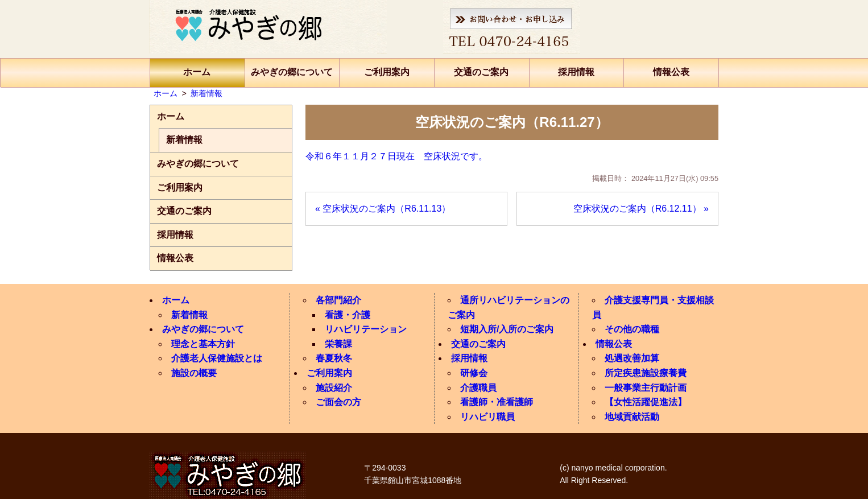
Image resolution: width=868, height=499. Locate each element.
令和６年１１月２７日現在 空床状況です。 (396, 156)
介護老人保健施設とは (217, 358)
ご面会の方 (338, 402)
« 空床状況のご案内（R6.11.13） (383, 209)
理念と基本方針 (203, 344)
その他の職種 (632, 329)
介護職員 (478, 388)
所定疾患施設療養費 (646, 373)
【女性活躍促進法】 (646, 402)
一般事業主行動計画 (646, 388)
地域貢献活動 (632, 417)
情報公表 (671, 72)
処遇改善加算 (632, 358)
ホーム (197, 72)
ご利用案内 (387, 72)
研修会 (474, 373)
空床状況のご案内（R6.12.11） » (641, 209)
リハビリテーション (366, 329)
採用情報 (576, 72)
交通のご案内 (481, 72)
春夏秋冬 (334, 358)
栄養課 (338, 344)
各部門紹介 (338, 300)
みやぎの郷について (292, 72)
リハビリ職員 (487, 417)
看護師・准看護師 (497, 402)
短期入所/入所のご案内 (507, 329)
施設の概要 (194, 373)
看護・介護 (348, 315)
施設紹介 (334, 388)
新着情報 (184, 140)
